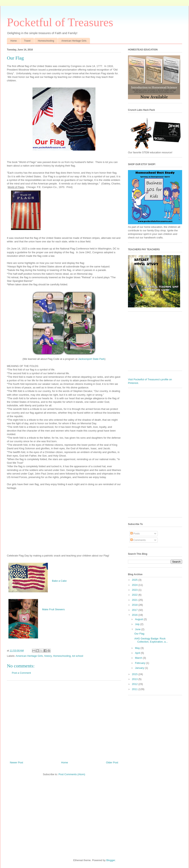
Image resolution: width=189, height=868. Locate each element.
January (140, 668)
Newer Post (16, 762)
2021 (135, 600)
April (138, 653)
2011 (135, 689)
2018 (135, 605)
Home (14, 41)
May (138, 648)
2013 (135, 679)
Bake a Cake (59, 581)
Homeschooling (46, 41)
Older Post (112, 762)
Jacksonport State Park (91, 359)
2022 (135, 595)
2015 (135, 674)
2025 (135, 580)
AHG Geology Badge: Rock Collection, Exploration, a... (151, 640)
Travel (27, 41)
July (138, 624)
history (48, 656)
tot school (78, 656)
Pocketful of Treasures (60, 22)
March (139, 658)
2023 (135, 590)
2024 (135, 585)
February (141, 663)
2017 (135, 610)
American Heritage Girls (74, 41)
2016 (135, 615)
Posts (135, 534)
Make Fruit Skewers (53, 609)
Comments (138, 540)
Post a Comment (21, 673)
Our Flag (139, 634)
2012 (135, 684)
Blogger (111, 860)
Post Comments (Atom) (72, 774)
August (139, 619)
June (138, 629)
